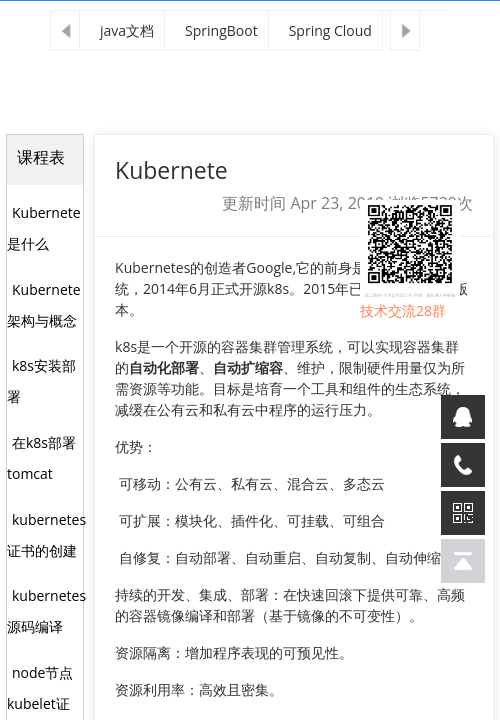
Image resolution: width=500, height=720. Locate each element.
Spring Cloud (330, 30)
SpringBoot (221, 30)
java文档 (127, 30)
